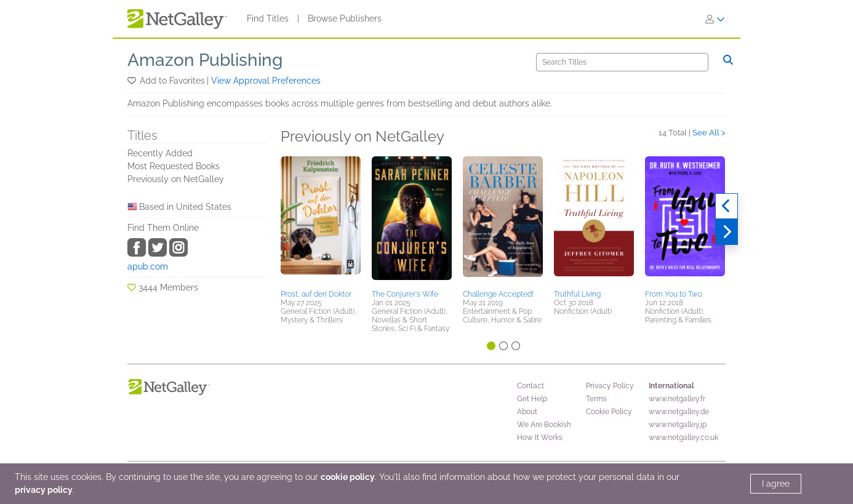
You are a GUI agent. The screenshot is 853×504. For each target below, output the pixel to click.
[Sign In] (715, 19)
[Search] (622, 62)
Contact (531, 386)
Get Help (532, 399)
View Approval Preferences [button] (266, 81)
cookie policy (348, 477)
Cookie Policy (609, 412)
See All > (709, 133)
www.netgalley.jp (678, 425)
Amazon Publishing (205, 60)
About (527, 412)
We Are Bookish (544, 425)
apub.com (148, 266)
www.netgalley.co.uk (683, 438)
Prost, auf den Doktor (316, 294)
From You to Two (674, 294)
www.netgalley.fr (677, 399)
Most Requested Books (174, 166)
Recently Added (160, 153)
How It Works (540, 438)
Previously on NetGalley (176, 179)
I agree (776, 484)
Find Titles (268, 18)
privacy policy (44, 490)
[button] (133, 81)
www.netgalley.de (679, 412)
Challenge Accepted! (498, 294)
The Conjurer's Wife (405, 294)
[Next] (727, 232)
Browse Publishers (345, 18)
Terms (596, 399)
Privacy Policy (610, 386)
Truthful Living (577, 294)
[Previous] (727, 206)
